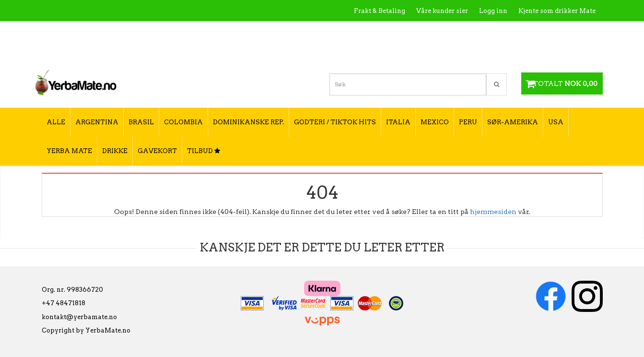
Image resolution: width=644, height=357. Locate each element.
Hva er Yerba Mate (405, 31)
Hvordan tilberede (566, 31)
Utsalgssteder (504, 31)
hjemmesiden (493, 212)
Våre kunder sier (442, 11)
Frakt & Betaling (380, 11)
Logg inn (493, 11)
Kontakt (459, 31)
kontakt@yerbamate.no (79, 317)
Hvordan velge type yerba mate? (544, 52)
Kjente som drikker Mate (557, 11)
